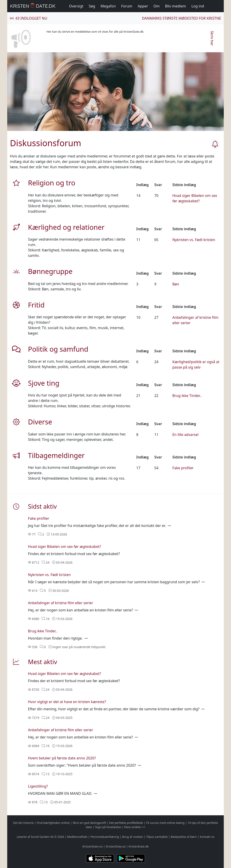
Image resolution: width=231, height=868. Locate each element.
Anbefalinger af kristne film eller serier (61, 603)
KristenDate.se (116, 846)
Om (156, 6)
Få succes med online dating (165, 823)
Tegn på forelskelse (108, 827)
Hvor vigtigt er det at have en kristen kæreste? (67, 702)
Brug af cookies (133, 837)
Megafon (108, 6)
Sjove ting (44, 383)
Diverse (40, 422)
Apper (143, 6)
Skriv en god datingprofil (89, 823)
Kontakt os (207, 837)
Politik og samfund (58, 349)
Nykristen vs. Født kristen (194, 240)
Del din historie (23, 823)
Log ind (198, 6)
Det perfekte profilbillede (126, 823)
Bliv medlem (176, 6)
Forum (127, 6)
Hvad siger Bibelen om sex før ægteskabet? (65, 547)
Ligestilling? (38, 786)
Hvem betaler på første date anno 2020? (62, 758)
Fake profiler (183, 468)
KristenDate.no (92, 846)
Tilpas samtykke (157, 837)
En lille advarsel (185, 435)
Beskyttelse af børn (184, 837)
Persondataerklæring (105, 837)
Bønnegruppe (50, 271)
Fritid (36, 305)
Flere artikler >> (135, 827)
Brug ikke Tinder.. (187, 396)
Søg (92, 6)
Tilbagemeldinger (56, 455)
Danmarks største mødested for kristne (181, 18)
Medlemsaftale (77, 837)
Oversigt (76, 6)
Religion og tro (52, 183)
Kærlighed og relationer (66, 227)
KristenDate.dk (139, 846)
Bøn (176, 284)
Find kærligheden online (53, 823)
